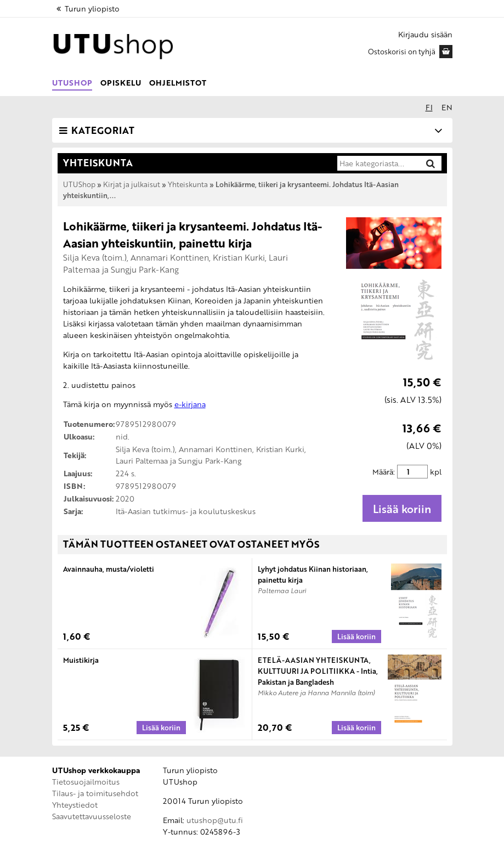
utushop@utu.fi (215, 820)
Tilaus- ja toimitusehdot (95, 793)
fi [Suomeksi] (429, 107)
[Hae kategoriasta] (378, 164)
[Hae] (431, 163)
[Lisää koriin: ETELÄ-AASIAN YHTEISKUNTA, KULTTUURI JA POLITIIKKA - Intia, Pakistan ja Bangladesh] (356, 728)
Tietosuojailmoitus (86, 782)
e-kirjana (190, 404)
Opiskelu (121, 83)
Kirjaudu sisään (425, 34)
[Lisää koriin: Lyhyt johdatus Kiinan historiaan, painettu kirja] (356, 636)
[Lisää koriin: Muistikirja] (161, 728)
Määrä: (384, 472)
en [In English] (447, 107)
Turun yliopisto (87, 9)
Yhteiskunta (188, 184)
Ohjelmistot (178, 83)
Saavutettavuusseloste (92, 816)
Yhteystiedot (75, 805)
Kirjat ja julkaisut (132, 184)
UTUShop (72, 83)
